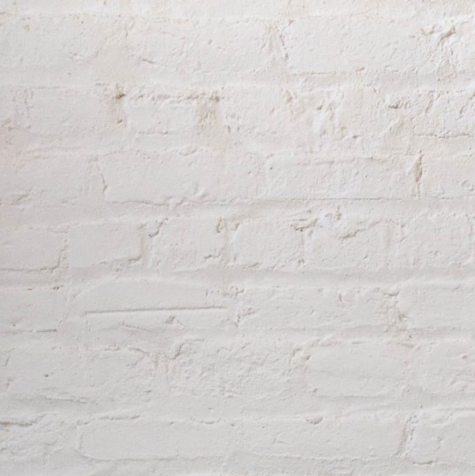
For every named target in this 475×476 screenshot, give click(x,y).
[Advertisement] (237, 93)
